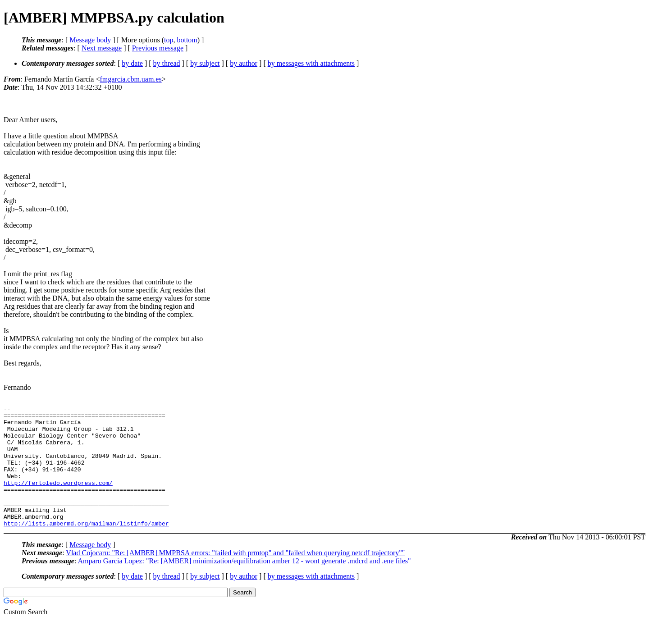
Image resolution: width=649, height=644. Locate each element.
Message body (90, 40)
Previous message (158, 48)
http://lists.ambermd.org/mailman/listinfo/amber (86, 548)
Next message (102, 48)
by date (132, 63)
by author (244, 63)
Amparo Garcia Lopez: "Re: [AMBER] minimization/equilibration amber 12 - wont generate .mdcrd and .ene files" (244, 585)
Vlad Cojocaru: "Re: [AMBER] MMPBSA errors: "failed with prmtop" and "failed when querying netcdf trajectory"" (235, 577)
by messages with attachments (311, 63)
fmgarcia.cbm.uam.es (130, 79)
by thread (167, 63)
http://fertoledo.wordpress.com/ (58, 499)
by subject (205, 63)
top (169, 40)
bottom (187, 40)
